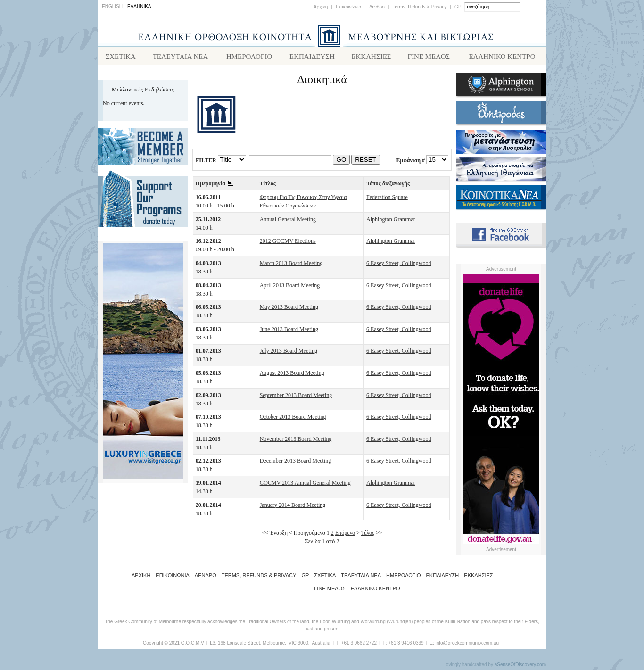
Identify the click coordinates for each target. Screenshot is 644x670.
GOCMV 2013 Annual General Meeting (305, 485)
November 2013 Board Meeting (296, 441)
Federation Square (387, 199)
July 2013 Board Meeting (289, 353)
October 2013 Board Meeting (293, 419)
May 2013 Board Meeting (289, 309)
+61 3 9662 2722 (359, 645)
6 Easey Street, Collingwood (399, 265)
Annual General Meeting (288, 221)
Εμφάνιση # (411, 162)
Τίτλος (268, 185)
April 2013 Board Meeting (290, 287)
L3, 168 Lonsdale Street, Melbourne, (248, 645)
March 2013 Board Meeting (291, 265)
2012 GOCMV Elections (288, 243)
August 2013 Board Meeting (292, 375)
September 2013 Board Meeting (296, 397)
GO (342, 161)
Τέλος (368, 535)
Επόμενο (345, 535)
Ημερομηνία (215, 185)
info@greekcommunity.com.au (467, 645)
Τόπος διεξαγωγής (388, 185)
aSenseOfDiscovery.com (520, 666)
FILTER (206, 162)
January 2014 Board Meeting (293, 507)
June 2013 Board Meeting (289, 331)
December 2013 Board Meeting (296, 463)
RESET (365, 161)
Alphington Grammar (391, 221)
